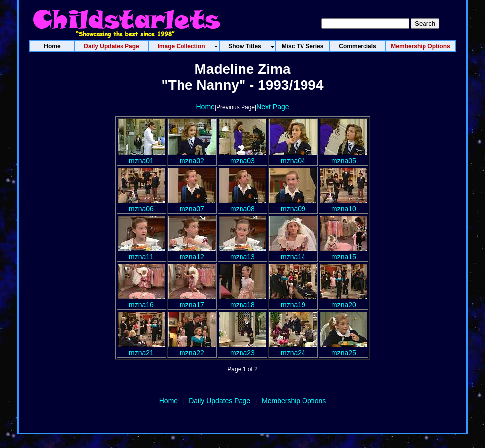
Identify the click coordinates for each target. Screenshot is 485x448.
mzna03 (242, 157)
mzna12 (192, 253)
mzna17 (192, 301)
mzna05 (344, 157)
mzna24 (293, 349)
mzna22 (192, 349)
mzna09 (293, 205)
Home (205, 107)
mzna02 (192, 157)
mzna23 (242, 349)
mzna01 (141, 157)
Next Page (273, 107)
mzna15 (344, 253)
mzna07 (192, 205)
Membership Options (294, 401)
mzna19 (293, 301)
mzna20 (344, 301)
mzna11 (141, 253)
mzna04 (293, 157)
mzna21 (141, 349)
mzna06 (141, 205)
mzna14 (293, 253)
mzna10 (344, 205)
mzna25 (344, 349)
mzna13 (242, 253)
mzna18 (242, 301)
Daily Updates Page (220, 401)
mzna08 (242, 205)
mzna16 (141, 301)
